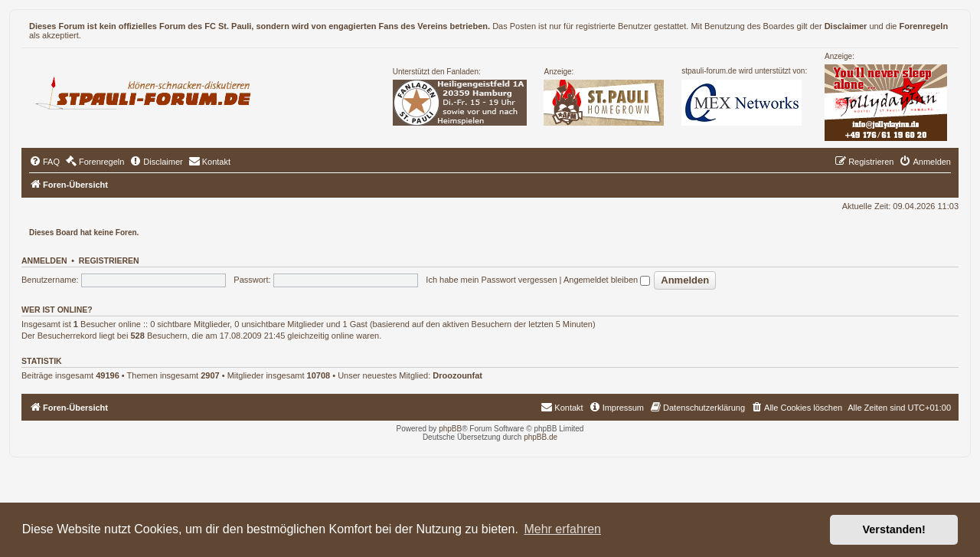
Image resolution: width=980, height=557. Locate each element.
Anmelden (44, 260)
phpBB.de (541, 437)
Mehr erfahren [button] (562, 529)
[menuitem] (44, 162)
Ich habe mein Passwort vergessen (491, 280)
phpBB (450, 429)
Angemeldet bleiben (607, 280)
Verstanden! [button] (894, 529)
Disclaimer (846, 26)
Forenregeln (924, 26)
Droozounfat (457, 375)
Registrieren (109, 260)
